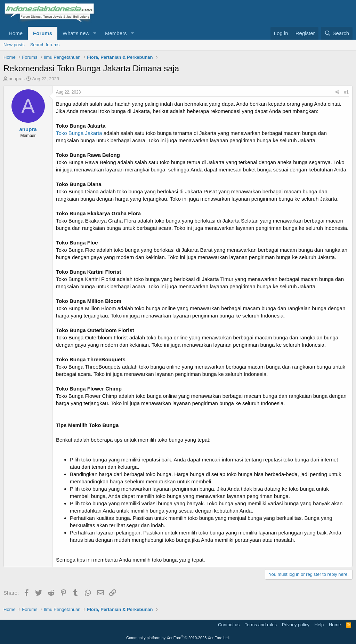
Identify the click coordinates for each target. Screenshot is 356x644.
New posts (14, 45)
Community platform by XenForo (178, 638)
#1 (346, 92)
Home (16, 33)
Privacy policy (296, 625)
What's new (76, 33)
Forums (43, 33)
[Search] (337, 33)
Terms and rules (261, 625)
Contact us (229, 625)
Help (319, 625)
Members (116, 33)
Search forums (45, 45)
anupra (16, 79)
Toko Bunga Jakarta (79, 133)
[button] (95, 33)
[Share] (337, 92)
